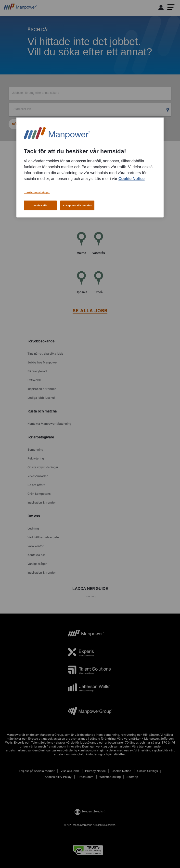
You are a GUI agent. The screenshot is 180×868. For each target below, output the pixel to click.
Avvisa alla (40, 205)
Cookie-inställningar (37, 192)
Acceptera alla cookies (77, 205)
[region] (90, 167)
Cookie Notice (132, 179)
